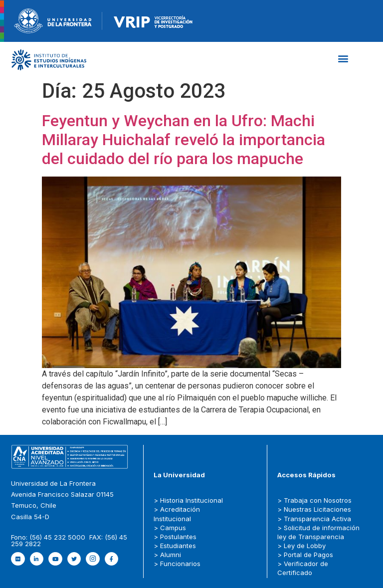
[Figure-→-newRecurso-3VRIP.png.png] (102, 20)
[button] (343, 59)
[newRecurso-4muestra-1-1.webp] (53, 20)
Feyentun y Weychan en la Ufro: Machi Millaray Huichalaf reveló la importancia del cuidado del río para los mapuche (184, 140)
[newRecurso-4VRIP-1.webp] (153, 20)
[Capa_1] (49, 60)
